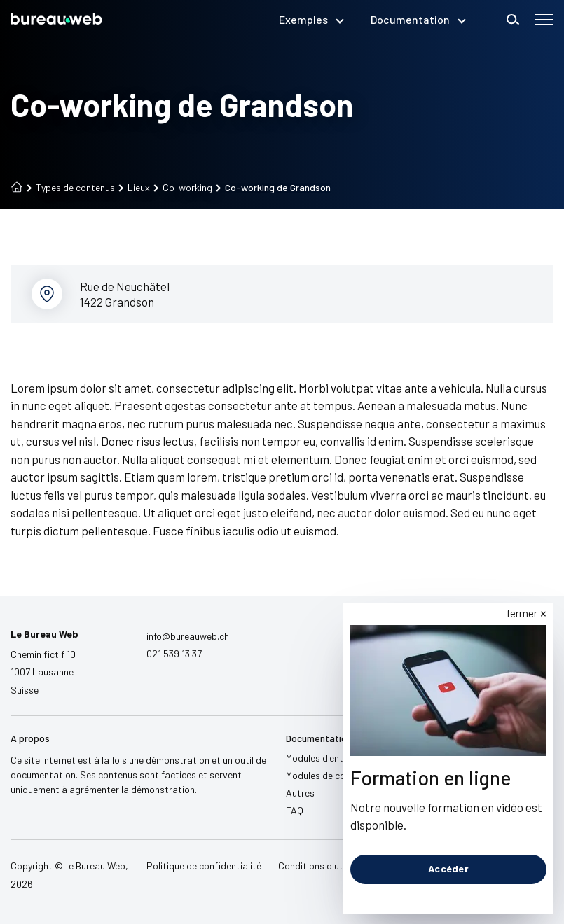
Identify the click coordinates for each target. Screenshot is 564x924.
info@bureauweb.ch (188, 636)
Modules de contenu (328, 775)
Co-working (183, 188)
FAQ (295, 810)
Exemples (311, 19)
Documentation (418, 19)
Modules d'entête (322, 758)
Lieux (134, 188)
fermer (522, 613)
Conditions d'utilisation (328, 866)
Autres (300, 793)
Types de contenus (71, 188)
